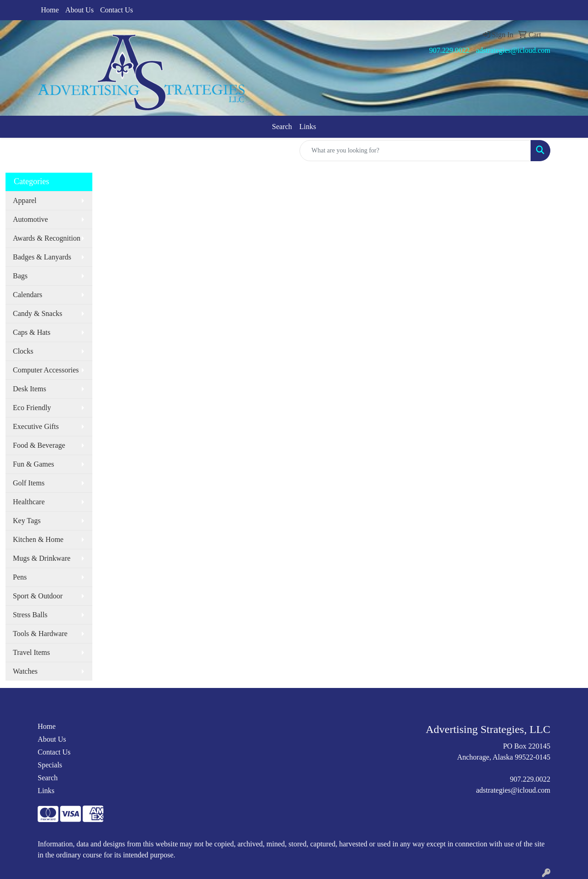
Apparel (25, 200)
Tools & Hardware (40, 634)
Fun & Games (34, 464)
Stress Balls (30, 615)
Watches (25, 671)
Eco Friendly (32, 408)
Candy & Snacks (38, 313)
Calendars (28, 295)
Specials (50, 765)
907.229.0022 (449, 50)
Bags (20, 276)
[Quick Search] (415, 151)
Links (308, 127)
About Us (79, 10)
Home (50, 10)
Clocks (23, 351)
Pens (20, 577)
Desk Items (29, 389)
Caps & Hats (32, 332)
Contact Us (117, 10)
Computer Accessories (46, 370)
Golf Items (29, 483)
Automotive (30, 219)
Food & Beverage (39, 445)
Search (282, 127)
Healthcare (29, 502)
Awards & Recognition (47, 238)
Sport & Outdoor (38, 596)
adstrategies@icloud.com (513, 50)
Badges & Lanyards (42, 257)
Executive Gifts (36, 426)
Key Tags (27, 521)
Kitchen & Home (38, 539)
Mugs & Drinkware (42, 558)
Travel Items (31, 652)
